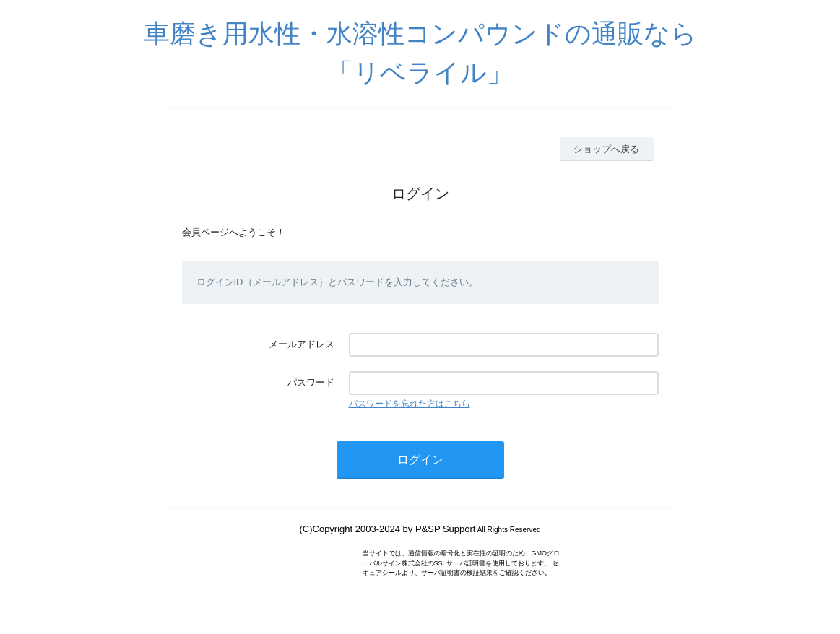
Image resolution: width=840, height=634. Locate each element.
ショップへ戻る (606, 149)
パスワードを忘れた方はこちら (410, 404)
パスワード (311, 382)
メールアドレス (302, 344)
